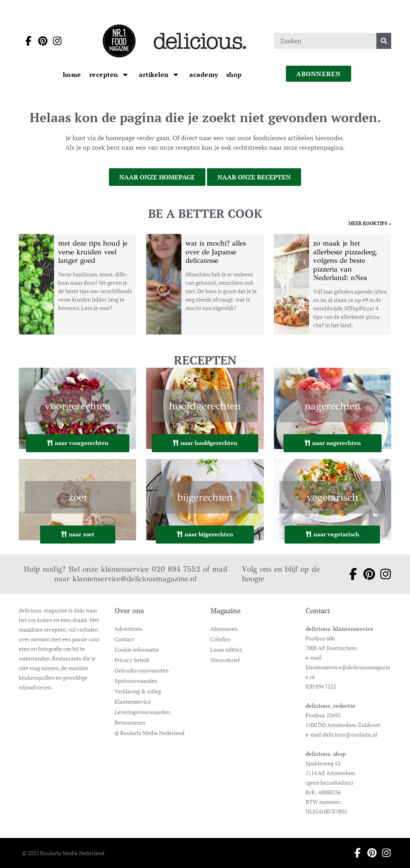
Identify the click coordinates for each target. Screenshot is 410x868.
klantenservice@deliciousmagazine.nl (135, 579)
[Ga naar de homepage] (119, 41)
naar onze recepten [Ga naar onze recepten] (254, 177)
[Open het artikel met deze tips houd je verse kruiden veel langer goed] (77, 284)
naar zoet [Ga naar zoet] (78, 534)
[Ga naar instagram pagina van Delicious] (55, 41)
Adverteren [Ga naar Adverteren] (128, 629)
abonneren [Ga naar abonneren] (319, 74)
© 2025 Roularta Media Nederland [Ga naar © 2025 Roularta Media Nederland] (63, 853)
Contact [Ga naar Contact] (124, 639)
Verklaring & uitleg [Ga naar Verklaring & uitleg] (138, 691)
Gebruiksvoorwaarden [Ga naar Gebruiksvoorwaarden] (142, 670)
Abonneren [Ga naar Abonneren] (224, 629)
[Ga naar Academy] (204, 75)
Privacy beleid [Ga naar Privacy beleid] (132, 660)
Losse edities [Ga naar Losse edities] (226, 649)
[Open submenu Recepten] (125, 75)
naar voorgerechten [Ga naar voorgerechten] (78, 443)
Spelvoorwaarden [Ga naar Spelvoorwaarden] (136, 681)
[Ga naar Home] (72, 75)
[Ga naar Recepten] (105, 75)
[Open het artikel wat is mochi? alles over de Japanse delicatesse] (205, 284)
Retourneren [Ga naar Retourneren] (130, 722)
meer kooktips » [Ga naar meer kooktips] (370, 224)
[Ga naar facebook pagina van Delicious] (26, 41)
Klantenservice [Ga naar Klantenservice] (133, 702)
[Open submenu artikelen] (176, 75)
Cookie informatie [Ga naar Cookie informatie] (137, 649)
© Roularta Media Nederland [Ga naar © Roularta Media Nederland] (150, 733)
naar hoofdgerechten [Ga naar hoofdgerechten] (205, 443)
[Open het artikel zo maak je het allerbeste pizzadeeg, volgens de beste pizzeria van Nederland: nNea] (333, 284)
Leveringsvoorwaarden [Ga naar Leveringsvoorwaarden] (142, 712)
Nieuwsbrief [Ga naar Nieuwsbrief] (225, 660)
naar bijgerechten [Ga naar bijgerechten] (205, 534)
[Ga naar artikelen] (155, 75)
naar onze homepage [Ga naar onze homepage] (157, 177)
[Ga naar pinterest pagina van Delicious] (40, 41)
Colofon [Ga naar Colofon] (220, 639)
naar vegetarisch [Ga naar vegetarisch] (332, 534)
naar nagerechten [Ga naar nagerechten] (333, 443)
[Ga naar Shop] (234, 75)
